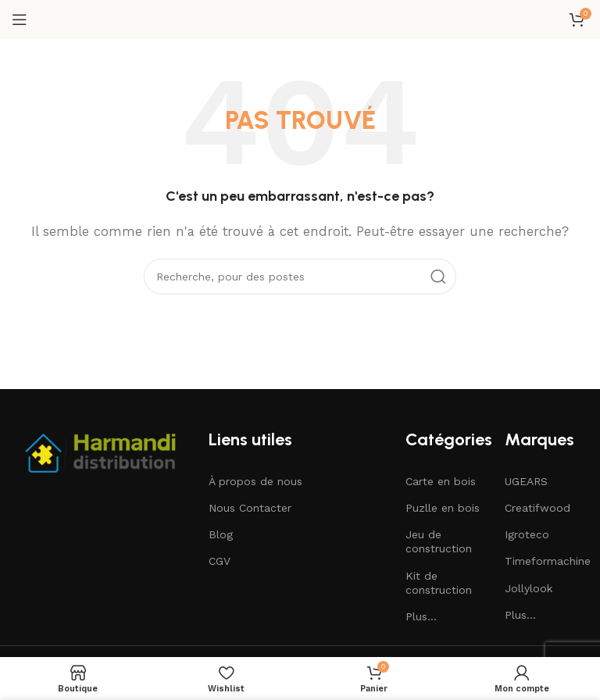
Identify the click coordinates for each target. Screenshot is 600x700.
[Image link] (102, 451)
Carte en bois (441, 481)
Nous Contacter (250, 508)
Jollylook (529, 588)
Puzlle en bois (443, 508)
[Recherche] (300, 277)
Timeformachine (546, 561)
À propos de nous (255, 481)
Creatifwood (537, 508)
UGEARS (526, 481)
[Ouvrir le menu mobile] (20, 20)
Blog (221, 534)
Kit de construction (439, 583)
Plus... (421, 616)
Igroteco (527, 534)
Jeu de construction (439, 541)
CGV (220, 561)
